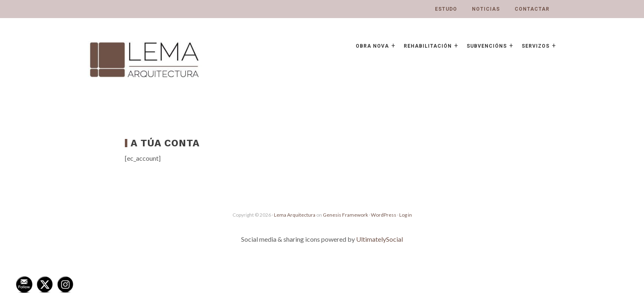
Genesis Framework (345, 215)
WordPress (384, 215)
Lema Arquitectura (295, 215)
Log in (406, 215)
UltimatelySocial (379, 239)
